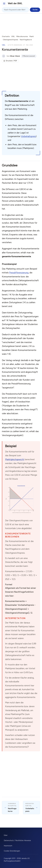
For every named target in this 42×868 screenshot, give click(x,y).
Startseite (6, 36)
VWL (13, 36)
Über (6, 835)
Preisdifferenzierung (19, 273)
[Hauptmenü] (4, 4)
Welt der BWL (15, 3)
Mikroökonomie (22, 36)
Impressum (8, 846)
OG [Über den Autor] (4, 56)
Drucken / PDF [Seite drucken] (10, 61)
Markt (32, 36)
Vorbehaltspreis (28, 136)
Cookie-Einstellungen (12, 851)
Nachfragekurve (26, 40)
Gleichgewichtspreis (11, 40)
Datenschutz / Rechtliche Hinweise (17, 840)
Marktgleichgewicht (15, 459)
